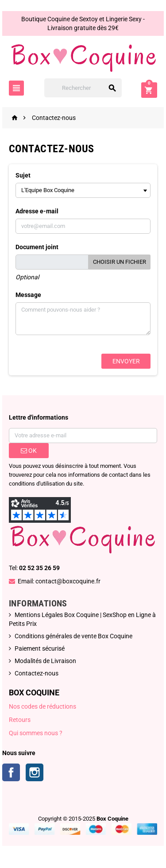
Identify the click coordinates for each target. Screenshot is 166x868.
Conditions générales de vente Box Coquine (73, 636)
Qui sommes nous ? (36, 733)
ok (29, 451)
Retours (20, 720)
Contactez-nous (37, 673)
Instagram (35, 772)
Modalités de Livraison (45, 661)
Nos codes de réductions (42, 706)
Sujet (23, 175)
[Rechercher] (83, 88)
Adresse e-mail (37, 211)
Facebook (11, 772)
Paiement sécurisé (40, 648)
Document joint (37, 247)
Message (28, 295)
